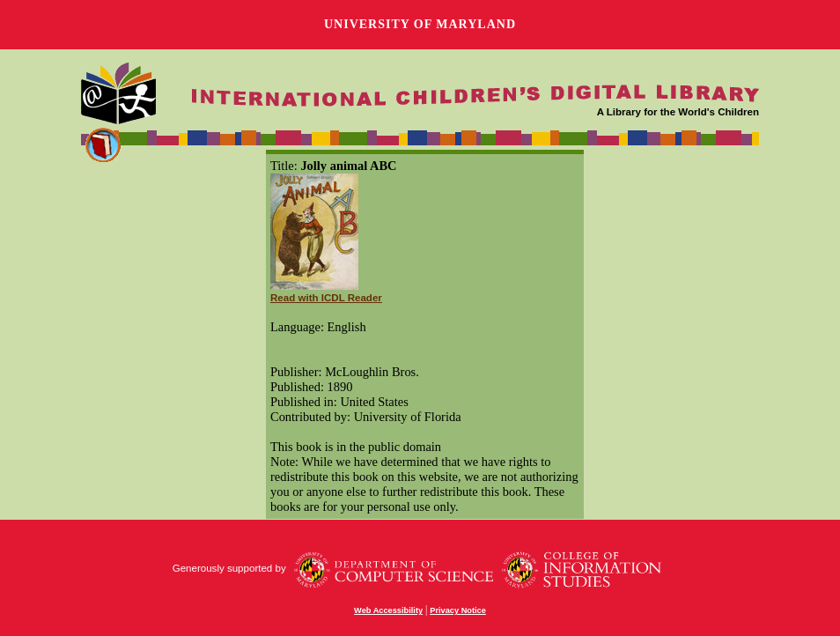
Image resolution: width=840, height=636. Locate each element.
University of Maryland (420, 24)
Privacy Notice (458, 610)
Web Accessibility (388, 610)
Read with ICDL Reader (326, 298)
